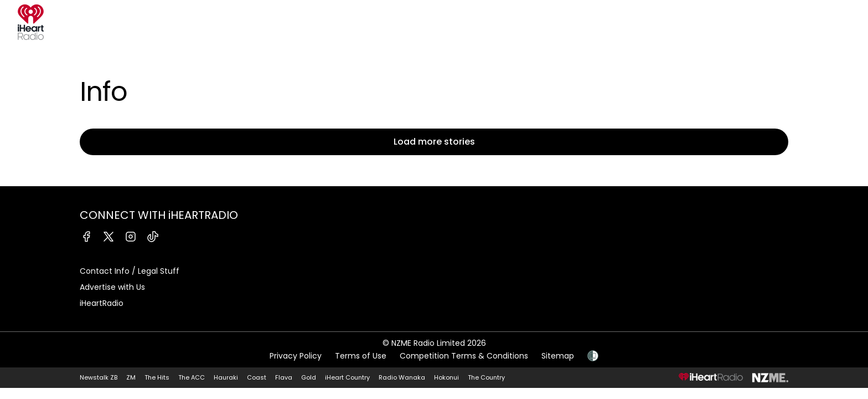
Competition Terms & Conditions (464, 356)
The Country (486, 377)
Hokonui (446, 377)
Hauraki (226, 377)
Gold (309, 377)
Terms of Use (361, 356)
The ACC (192, 377)
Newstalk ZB (99, 377)
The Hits (157, 377)
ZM (131, 377)
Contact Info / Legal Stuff (130, 271)
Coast (257, 377)
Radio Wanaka (402, 377)
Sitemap (558, 356)
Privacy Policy (296, 356)
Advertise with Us (112, 287)
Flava (284, 377)
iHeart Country (347, 377)
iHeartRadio (102, 303)
